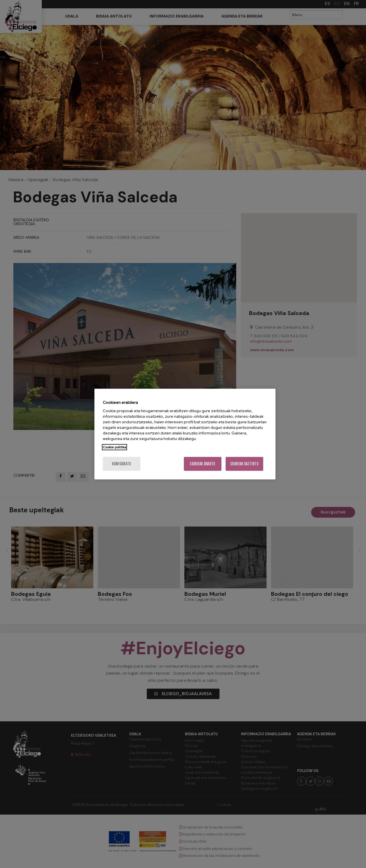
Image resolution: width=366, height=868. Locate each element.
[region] (185, 434)
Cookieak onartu (202, 464)
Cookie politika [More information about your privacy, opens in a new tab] (114, 447)
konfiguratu (121, 464)
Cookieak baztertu (244, 464)
